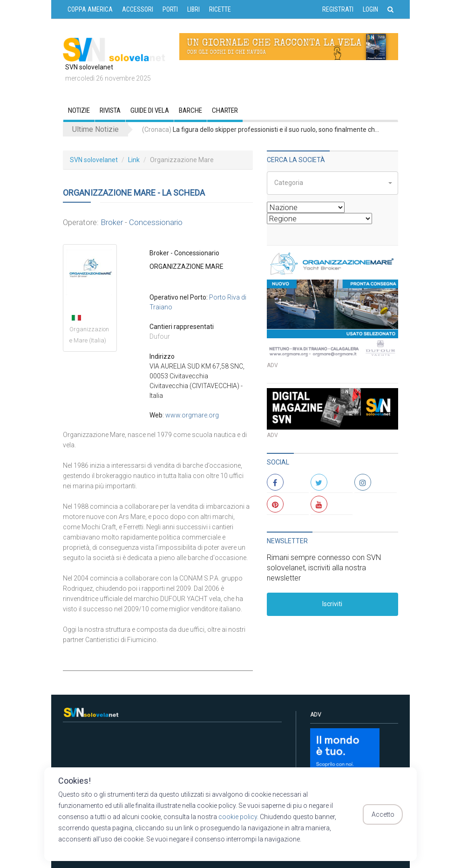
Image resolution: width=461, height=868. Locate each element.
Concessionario (156, 222)
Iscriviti (332, 604)
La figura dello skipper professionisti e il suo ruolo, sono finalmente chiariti (261, 130)
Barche (190, 110)
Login (370, 9)
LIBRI (193, 9)
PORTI (170, 9)
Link (134, 160)
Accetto (383, 814)
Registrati (338, 9)
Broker (112, 222)
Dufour (160, 336)
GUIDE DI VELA (150, 110)
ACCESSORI (138, 9)
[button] (333, 183)
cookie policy (238, 817)
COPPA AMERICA (90, 9)
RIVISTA (110, 110)
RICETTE (220, 9)
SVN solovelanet (94, 160)
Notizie (79, 110)
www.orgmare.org (192, 415)
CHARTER (225, 110)
